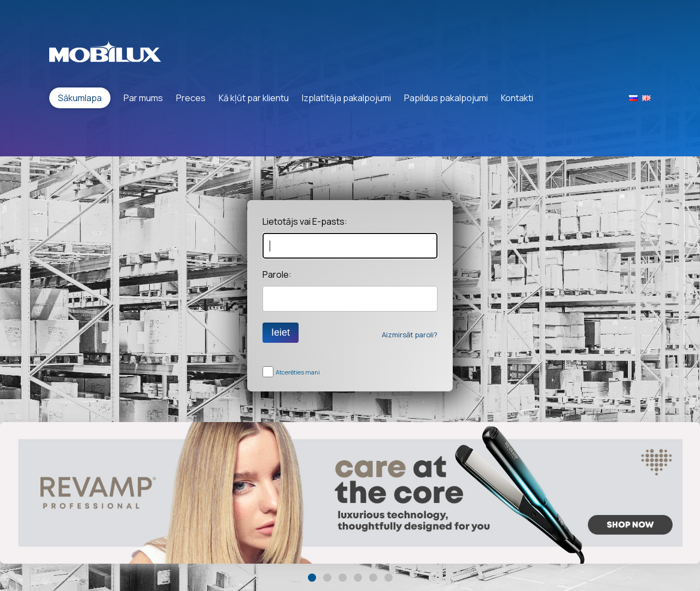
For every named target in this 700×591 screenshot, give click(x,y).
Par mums (143, 98)
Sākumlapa (80, 98)
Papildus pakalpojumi (446, 98)
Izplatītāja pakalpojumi (346, 98)
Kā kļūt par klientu (254, 98)
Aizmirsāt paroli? (410, 335)
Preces (191, 98)
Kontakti (517, 98)
